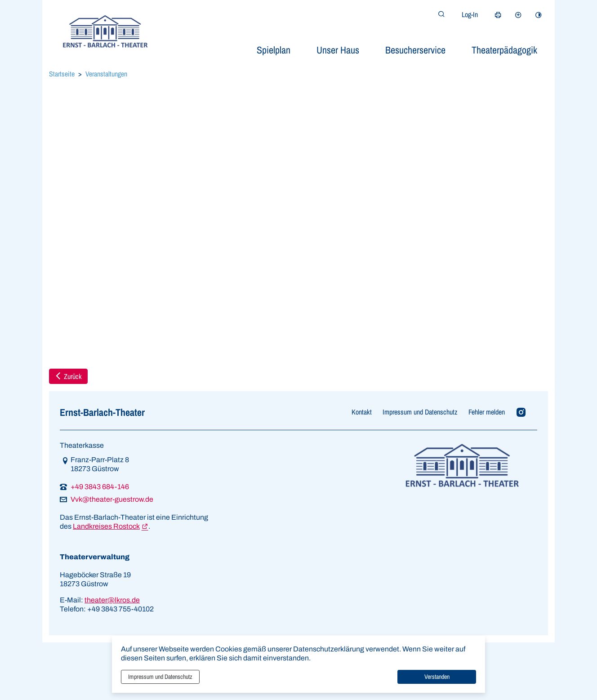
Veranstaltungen (106, 74)
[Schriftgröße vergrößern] (518, 15)
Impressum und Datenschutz (160, 677)
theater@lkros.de (112, 600)
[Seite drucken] (498, 15)
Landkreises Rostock (106, 526)
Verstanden (437, 677)
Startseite (62, 74)
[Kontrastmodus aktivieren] (539, 15)
